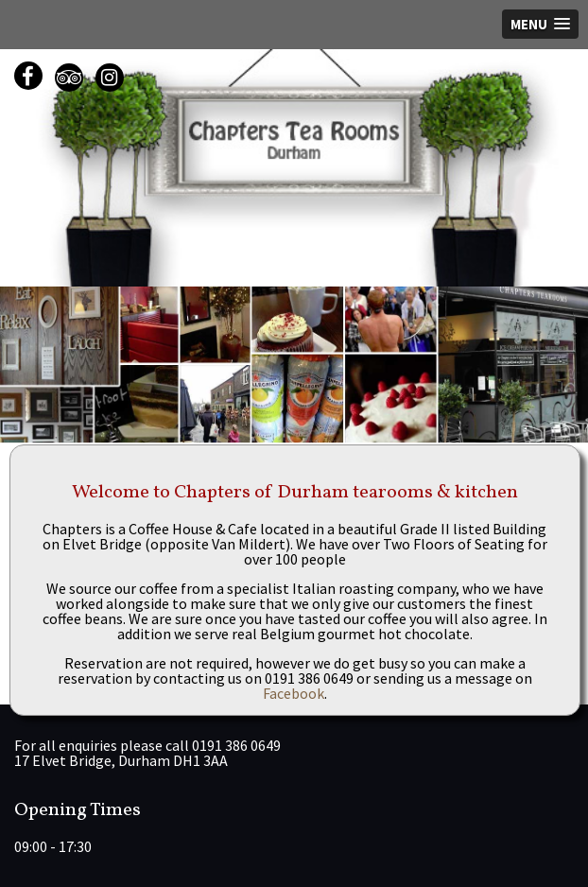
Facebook (294, 693)
